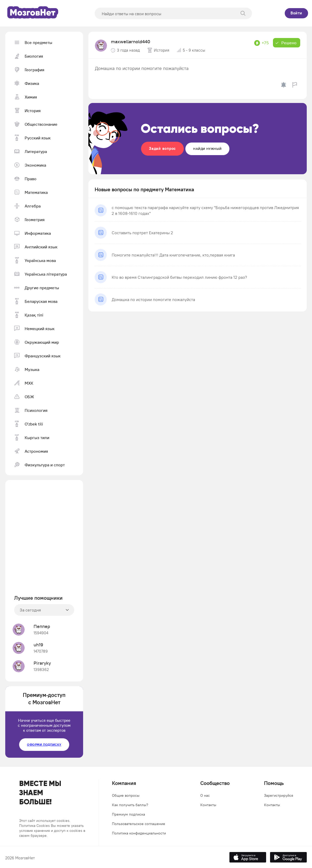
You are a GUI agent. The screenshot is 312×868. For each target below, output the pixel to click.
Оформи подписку (44, 744)
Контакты (208, 805)
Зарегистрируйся (279, 795)
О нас (205, 795)
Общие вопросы (126, 795)
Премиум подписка (128, 814)
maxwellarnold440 (131, 42)
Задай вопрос (162, 148)
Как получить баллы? (130, 805)
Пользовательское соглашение (139, 824)
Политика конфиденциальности (139, 833)
